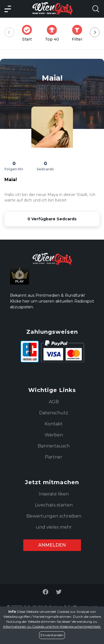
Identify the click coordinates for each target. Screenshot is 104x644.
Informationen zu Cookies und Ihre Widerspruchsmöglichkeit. (52, 626)
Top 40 (54, 33)
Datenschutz (54, 413)
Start (29, 33)
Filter (79, 33)
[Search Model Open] (96, 9)
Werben (54, 435)
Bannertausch (54, 446)
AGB (54, 402)
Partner (54, 457)
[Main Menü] (8, 9)
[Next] (95, 32)
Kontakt (54, 424)
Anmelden (52, 545)
